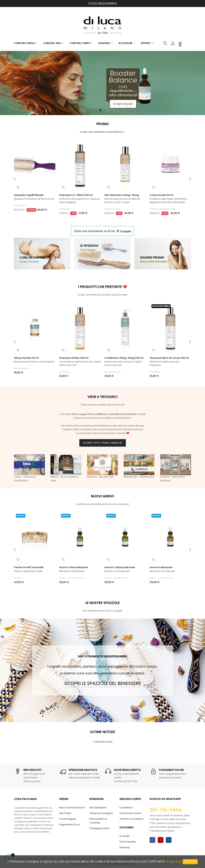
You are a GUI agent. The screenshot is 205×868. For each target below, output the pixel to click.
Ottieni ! (103, 3)
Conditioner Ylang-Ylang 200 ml (124, 358)
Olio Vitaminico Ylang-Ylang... (122, 195)
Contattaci (126, 808)
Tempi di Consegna (101, 813)
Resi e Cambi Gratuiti (72, 808)
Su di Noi (125, 836)
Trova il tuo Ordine (130, 813)
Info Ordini (65, 813)
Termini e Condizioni (131, 819)
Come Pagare (68, 819)
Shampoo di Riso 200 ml (74, 358)
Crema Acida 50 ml (161, 195)
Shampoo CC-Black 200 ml (76, 195)
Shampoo (64, 209)
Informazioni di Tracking (98, 821)
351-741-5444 (166, 810)
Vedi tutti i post (103, 742)
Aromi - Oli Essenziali (71, 578)
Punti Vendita (128, 842)
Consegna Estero (100, 828)
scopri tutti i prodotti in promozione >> (102, 132)
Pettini (18, 578)
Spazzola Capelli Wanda (29, 195)
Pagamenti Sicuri (70, 825)
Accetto (190, 862)
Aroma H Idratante (161, 568)
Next (187, 469)
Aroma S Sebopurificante (120, 568)
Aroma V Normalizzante (74, 568)
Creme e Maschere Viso (163, 209)
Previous (18, 469)
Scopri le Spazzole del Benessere (102, 684)
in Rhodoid (20, 206)
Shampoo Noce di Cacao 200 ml (169, 358)
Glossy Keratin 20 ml (26, 358)
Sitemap (125, 848)
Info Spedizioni (98, 808)
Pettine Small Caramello (29, 568)
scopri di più (174, 862)
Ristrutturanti (112, 209)
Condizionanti (112, 372)
